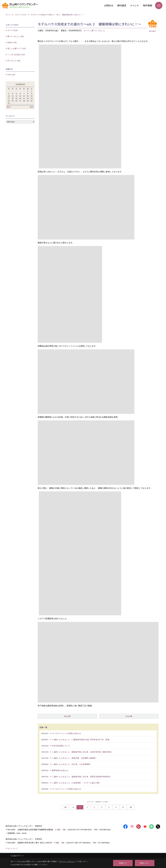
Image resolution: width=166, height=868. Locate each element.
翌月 (32, 107)
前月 (9, 107)
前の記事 (67, 716)
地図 (58, 830)
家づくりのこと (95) (16, 36)
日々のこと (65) (14, 61)
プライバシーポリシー (67, 861)
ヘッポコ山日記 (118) (16, 55)
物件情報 (148, 5)
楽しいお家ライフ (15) (17, 48)
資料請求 (122, 5)
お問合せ (109, 5)
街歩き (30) (12, 42)
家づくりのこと (98, 31)
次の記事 (129, 716)
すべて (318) (13, 30)
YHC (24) (11, 75)
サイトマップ (13, 849)
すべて (87, 31)
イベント (135, 5)
